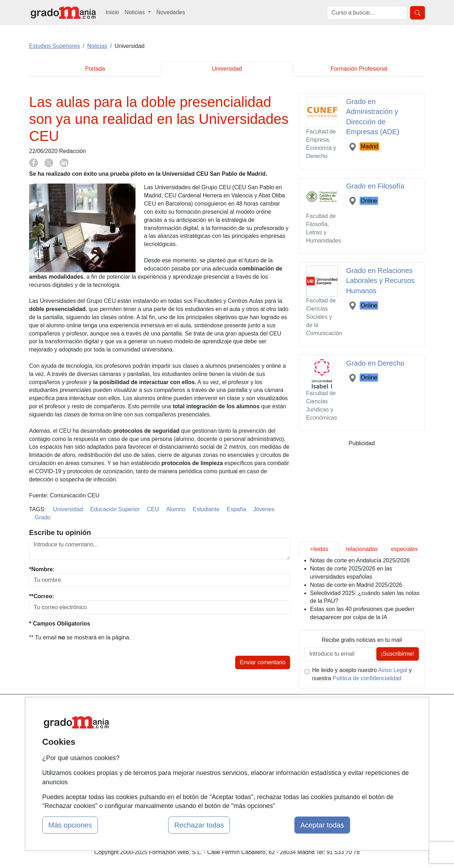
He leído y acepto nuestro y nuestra (362, 674)
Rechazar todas (199, 825)
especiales (404, 549)
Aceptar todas (322, 825)
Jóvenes (264, 509)
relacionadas (362, 549)
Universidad (227, 69)
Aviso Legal (393, 670)
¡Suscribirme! (398, 654)
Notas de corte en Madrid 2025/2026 (356, 585)
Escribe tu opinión (60, 533)
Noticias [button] (135, 12)
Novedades (171, 12)
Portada (95, 69)
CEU (153, 509)
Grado (43, 517)
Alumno (176, 509)
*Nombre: (42, 569)
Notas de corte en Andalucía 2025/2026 (360, 560)
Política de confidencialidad (367, 678)
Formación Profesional (359, 69)
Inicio (112, 12)
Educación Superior (115, 509)
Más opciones (70, 825)
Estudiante (206, 509)
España (236, 509)
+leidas (319, 549)
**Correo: (41, 596)
